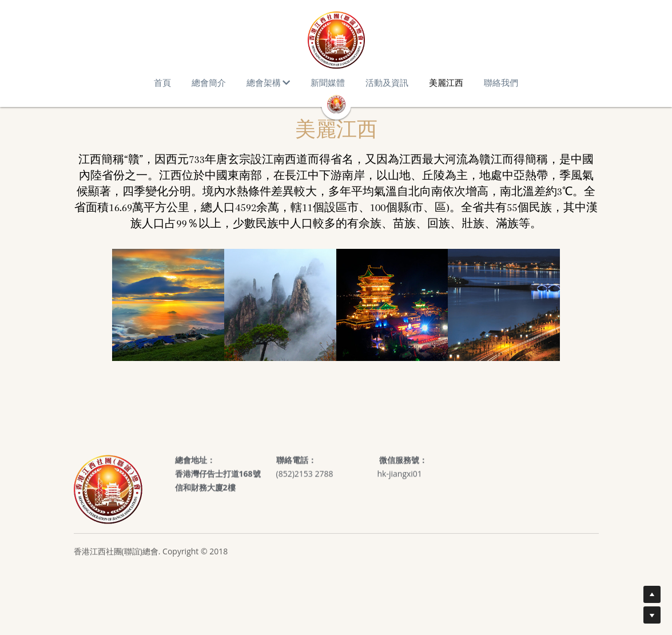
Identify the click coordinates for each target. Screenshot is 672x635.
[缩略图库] (168, 305)
